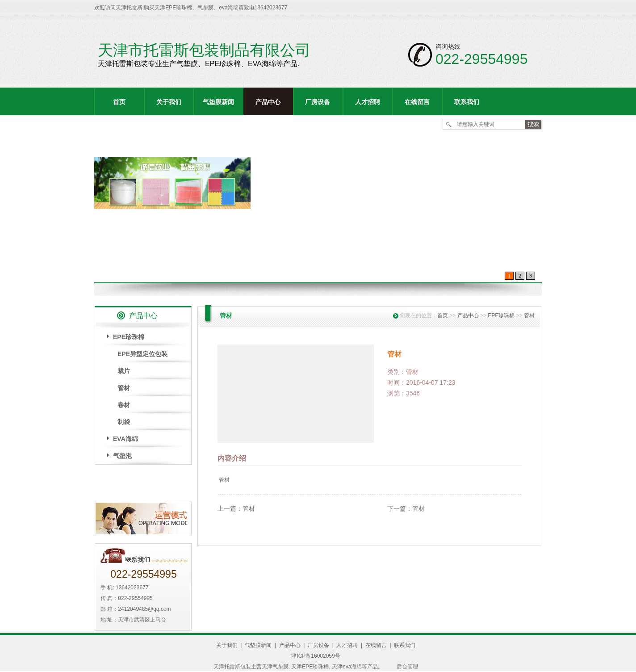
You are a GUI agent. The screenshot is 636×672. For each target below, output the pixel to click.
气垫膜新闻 (218, 102)
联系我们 (467, 102)
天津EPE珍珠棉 (310, 667)
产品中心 (268, 102)
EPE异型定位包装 (142, 354)
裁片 (124, 371)
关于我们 (169, 102)
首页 (119, 102)
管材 (124, 388)
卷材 (124, 405)
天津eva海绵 (347, 667)
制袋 (124, 422)
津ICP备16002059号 (316, 656)
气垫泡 (122, 456)
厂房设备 (318, 102)
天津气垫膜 (275, 667)
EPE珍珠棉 (129, 337)
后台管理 (407, 667)
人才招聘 (368, 102)
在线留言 (417, 102)
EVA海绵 (126, 439)
